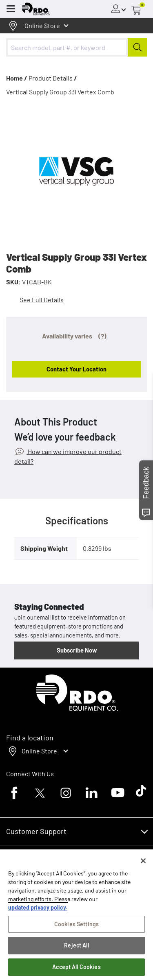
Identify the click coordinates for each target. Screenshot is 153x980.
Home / (17, 78)
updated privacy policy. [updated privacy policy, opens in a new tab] (38, 907)
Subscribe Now (77, 650)
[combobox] (76, 47)
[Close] (143, 861)
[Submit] (137, 47)
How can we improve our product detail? (68, 456)
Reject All (76, 945)
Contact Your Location (76, 369)
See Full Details (42, 300)
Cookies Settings (76, 924)
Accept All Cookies (76, 967)
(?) (102, 336)
